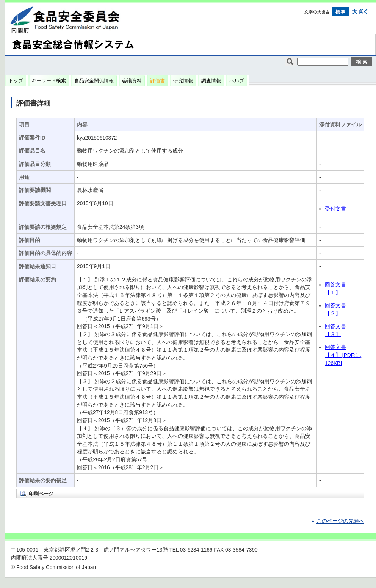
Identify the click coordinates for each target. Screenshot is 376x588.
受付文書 (335, 209)
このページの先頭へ (340, 521)
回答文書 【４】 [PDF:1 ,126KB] (343, 355)
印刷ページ (41, 494)
